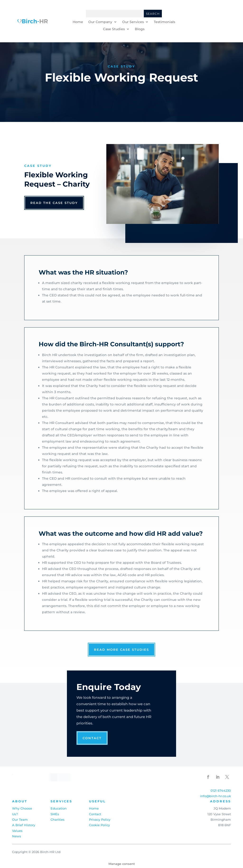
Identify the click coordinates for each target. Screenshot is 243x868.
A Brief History (24, 825)
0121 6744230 (221, 791)
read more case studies (121, 650)
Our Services (133, 22)
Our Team (20, 820)
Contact (92, 738)
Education (59, 808)
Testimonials (164, 22)
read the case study (54, 203)
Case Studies (114, 29)
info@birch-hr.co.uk (215, 796)
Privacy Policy (100, 820)
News (17, 836)
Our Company (100, 22)
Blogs (140, 29)
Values (17, 831)
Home (78, 22)
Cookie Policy (99, 825)
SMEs (55, 814)
